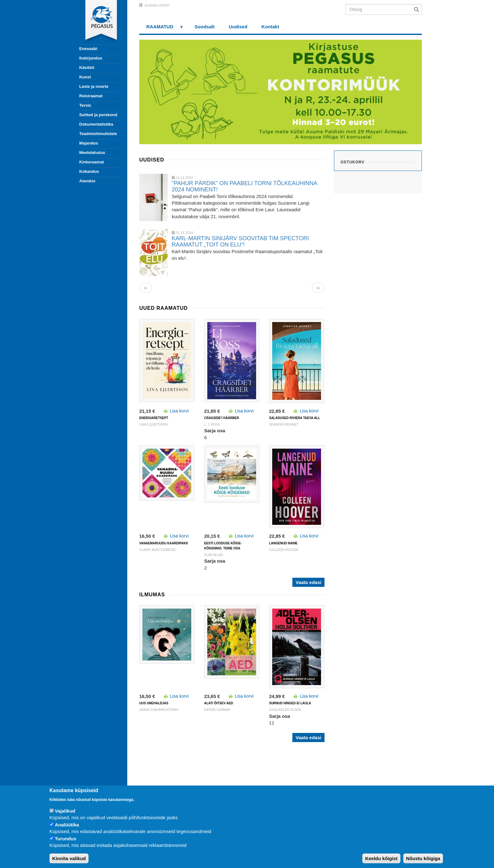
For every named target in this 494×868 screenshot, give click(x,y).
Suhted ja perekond (98, 115)
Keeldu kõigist (381, 858)
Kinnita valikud (69, 858)
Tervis (85, 105)
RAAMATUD (162, 29)
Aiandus (87, 181)
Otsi (418, 9)
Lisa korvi (179, 411)
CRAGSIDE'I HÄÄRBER (222, 418)
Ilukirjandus (91, 58)
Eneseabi (88, 49)
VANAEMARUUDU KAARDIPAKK (164, 543)
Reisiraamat (91, 96)
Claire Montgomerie (158, 550)
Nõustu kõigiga (423, 858)
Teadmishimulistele (98, 134)
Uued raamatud (164, 308)
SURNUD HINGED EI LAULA (290, 703)
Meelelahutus (92, 153)
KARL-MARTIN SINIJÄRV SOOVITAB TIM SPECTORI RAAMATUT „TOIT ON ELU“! (240, 241)
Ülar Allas (214, 555)
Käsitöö (87, 68)
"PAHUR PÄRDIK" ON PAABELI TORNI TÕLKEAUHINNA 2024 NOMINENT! (244, 186)
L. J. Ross (212, 425)
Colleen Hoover (284, 550)
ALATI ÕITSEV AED (219, 703)
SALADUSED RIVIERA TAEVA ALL (295, 418)
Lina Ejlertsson (153, 425)
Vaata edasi (308, 582)
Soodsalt (205, 27)
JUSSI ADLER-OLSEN (285, 710)
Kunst (85, 77)
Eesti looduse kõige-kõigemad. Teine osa (223, 546)
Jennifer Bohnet (284, 425)
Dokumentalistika (96, 124)
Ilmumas (152, 595)
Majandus (89, 143)
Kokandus (89, 171)
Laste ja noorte (94, 86)
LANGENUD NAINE (283, 543)
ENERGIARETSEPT (154, 418)
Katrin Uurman (217, 710)
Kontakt (270, 27)
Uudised (238, 27)
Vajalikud (65, 811)
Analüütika (67, 825)
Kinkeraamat (92, 162)
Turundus (66, 839)
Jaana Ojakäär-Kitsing (159, 710)
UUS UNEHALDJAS (154, 703)
